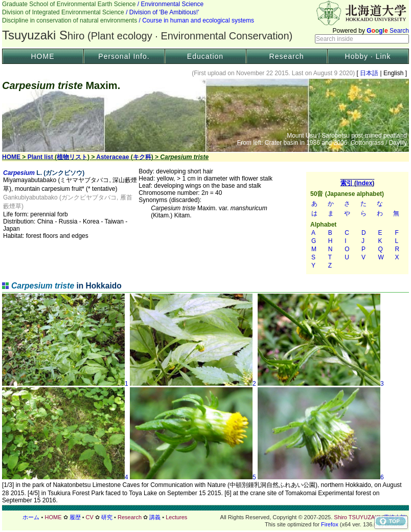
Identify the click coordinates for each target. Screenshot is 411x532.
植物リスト (72, 157)
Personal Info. (124, 56)
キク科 (142, 157)
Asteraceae (112, 157)
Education (205, 56)
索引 (357, 223)
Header (205, 24)
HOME (43, 56)
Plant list (40, 157)
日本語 (369, 73)
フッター (205, 517)
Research (287, 56)
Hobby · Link (368, 56)
